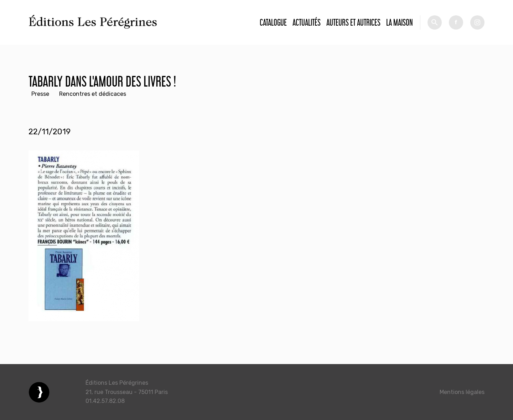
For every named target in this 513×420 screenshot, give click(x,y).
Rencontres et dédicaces (93, 94)
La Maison (400, 22)
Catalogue (273, 22)
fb (456, 22)
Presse (40, 94)
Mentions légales (462, 392)
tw (477, 22)
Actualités (307, 22)
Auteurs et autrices (353, 22)
